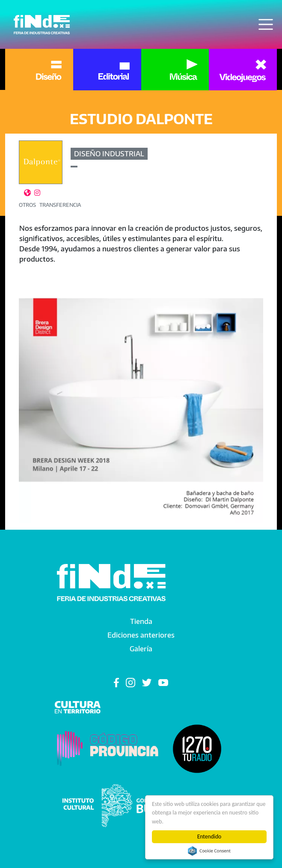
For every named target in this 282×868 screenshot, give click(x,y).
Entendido (209, 837)
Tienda (141, 621)
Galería (141, 649)
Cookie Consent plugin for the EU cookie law (209, 851)
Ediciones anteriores (141, 635)
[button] (141, 401)
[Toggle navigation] (266, 24)
